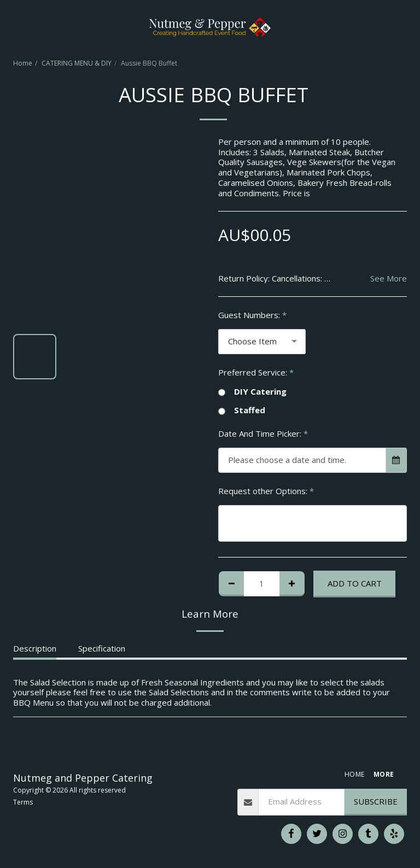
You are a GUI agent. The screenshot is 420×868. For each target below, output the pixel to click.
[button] (12, 27)
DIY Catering (252, 392)
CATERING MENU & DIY (77, 63)
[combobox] (262, 342)
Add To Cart (355, 583)
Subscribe (376, 801)
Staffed (242, 410)
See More (389, 278)
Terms (23, 802)
